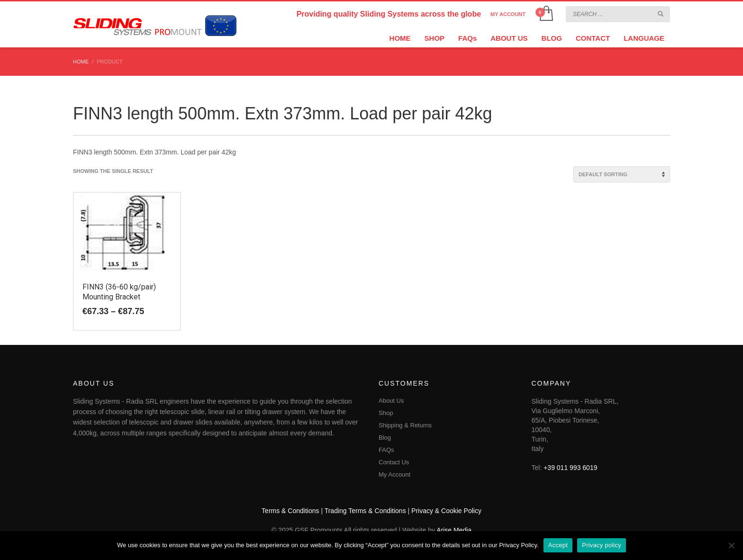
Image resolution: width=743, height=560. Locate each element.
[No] (731, 545)
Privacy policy (602, 545)
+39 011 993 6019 (570, 468)
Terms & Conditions (290, 511)
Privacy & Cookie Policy (446, 511)
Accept (558, 545)
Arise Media (454, 530)
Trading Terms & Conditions (365, 511)
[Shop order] (622, 174)
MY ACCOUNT (508, 14)
